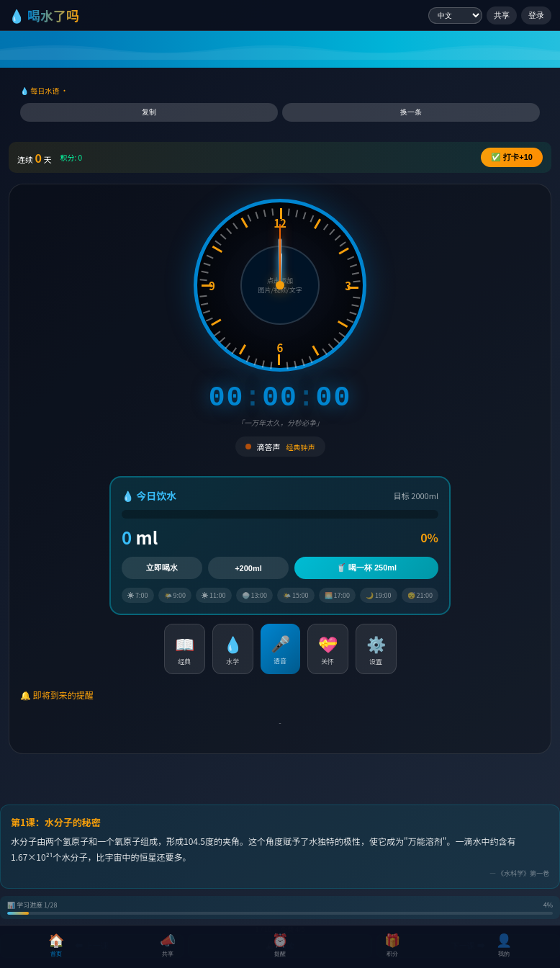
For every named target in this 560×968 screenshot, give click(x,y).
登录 (536, 15)
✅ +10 (512, 157)
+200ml (248, 568)
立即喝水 (162, 568)
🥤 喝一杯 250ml (366, 568)
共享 (502, 15)
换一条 (411, 112)
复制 (149, 112)
